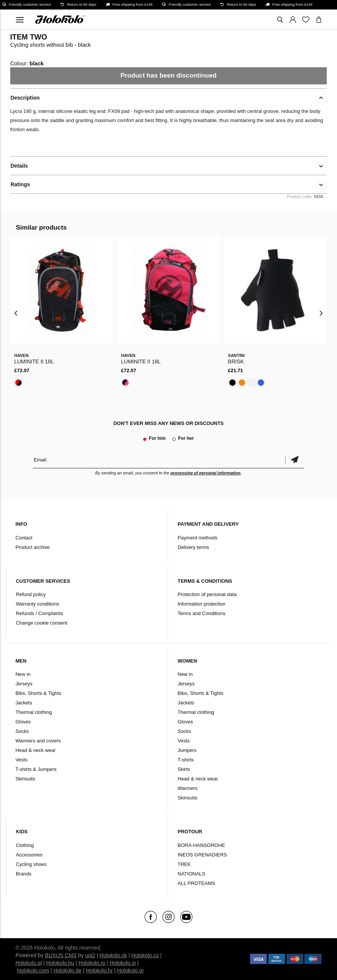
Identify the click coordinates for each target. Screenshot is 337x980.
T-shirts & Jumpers (36, 769)
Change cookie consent (42, 623)
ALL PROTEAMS (196, 883)
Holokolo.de (68, 970)
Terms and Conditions (202, 613)
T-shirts (186, 760)
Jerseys (24, 684)
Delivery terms (193, 547)
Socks (22, 731)
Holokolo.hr (99, 970)
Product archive (33, 547)
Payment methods (198, 538)
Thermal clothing (34, 712)
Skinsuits (25, 779)
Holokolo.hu (60, 963)
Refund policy (31, 594)
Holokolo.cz (145, 955)
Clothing (25, 845)
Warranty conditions (38, 604)
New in (23, 674)
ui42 (90, 955)
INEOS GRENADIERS (202, 855)
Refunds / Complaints (39, 613)
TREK (184, 864)
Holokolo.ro (92, 963)
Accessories (29, 855)
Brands (24, 874)
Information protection (202, 604)
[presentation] (16, 313)
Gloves (23, 722)
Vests (22, 760)
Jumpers (187, 750)
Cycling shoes (31, 864)
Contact (24, 538)
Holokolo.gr (130, 970)
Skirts (184, 769)
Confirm (294, 460)
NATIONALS (191, 874)
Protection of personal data (207, 594)
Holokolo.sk (113, 955)
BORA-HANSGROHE (201, 845)
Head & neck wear (36, 750)
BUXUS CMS (61, 955)
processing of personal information (206, 473)
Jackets (24, 703)
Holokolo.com (33, 970)
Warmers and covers (38, 741)
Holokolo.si (123, 963)
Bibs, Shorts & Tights (39, 693)
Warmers (187, 788)
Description (25, 98)
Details (19, 166)
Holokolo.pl (29, 963)
